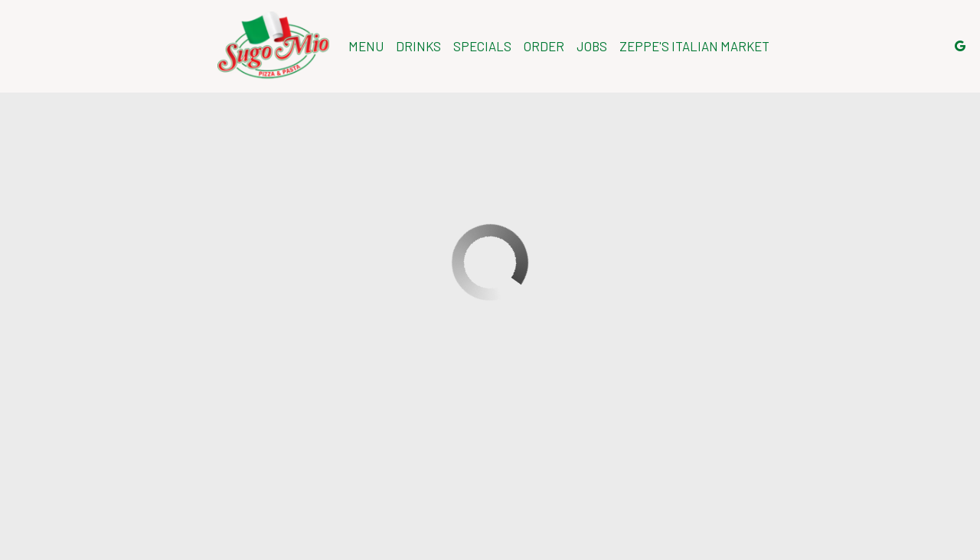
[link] (273, 46)
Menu (366, 46)
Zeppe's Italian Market (694, 46)
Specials (482, 46)
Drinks (418, 46)
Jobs (592, 46)
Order (544, 46)
